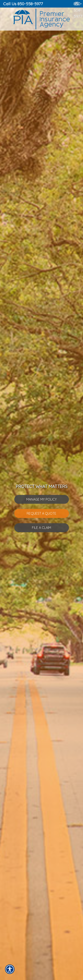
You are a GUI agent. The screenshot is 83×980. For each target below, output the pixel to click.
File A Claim (41, 528)
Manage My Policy (41, 499)
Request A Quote (41, 513)
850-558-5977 (78, 10)
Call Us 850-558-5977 (23, 4)
